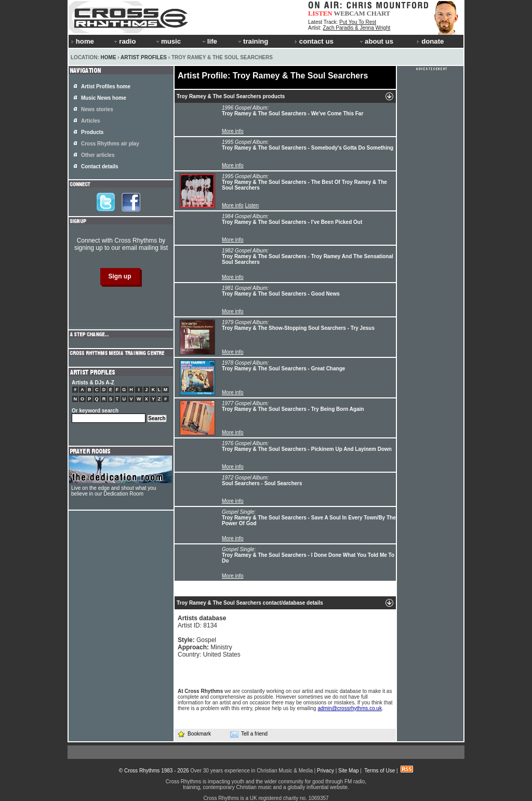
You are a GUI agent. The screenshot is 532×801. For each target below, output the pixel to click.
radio (124, 41)
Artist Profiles (144, 57)
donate (430, 41)
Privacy (325, 771)
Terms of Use (380, 771)
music (168, 41)
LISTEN (320, 13)
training (252, 41)
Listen (252, 205)
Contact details (100, 166)
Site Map (348, 771)
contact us (314, 41)
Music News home (104, 98)
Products (92, 132)
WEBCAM (349, 13)
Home (109, 57)
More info (233, 131)
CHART (379, 13)
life (209, 41)
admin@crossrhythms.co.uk (350, 708)
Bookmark (194, 734)
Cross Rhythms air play (110, 144)
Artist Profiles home (106, 86)
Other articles (98, 155)
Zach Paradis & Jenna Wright (356, 28)
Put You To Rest (358, 22)
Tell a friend (249, 734)
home (83, 41)
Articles (91, 121)
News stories (97, 109)
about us (376, 41)
